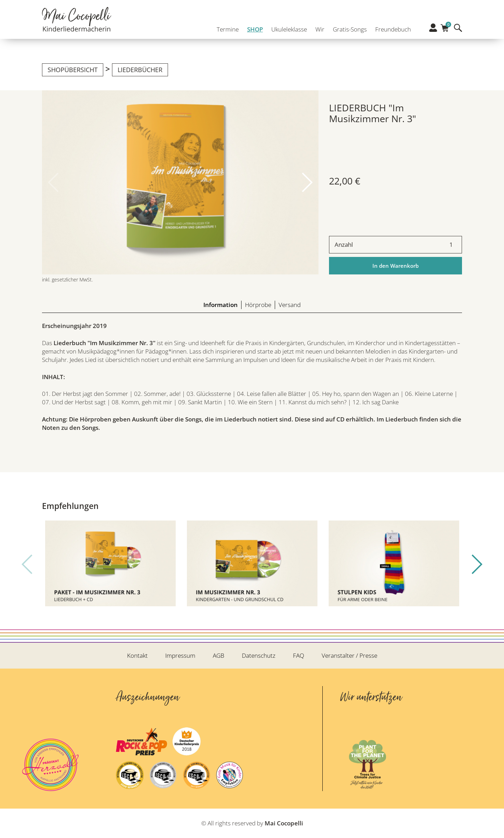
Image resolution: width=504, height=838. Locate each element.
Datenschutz (259, 655)
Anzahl (344, 245)
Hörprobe (258, 305)
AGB (219, 655)
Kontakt (137, 655)
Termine (226, 27)
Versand (290, 305)
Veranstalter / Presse (349, 655)
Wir (318, 27)
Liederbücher (140, 70)
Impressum (180, 655)
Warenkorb (445, 26)
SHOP (253, 27)
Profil (433, 28)
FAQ (299, 655)
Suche (458, 28)
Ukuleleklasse (287, 27)
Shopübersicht (73, 70)
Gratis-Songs (348, 27)
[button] (307, 182)
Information (220, 305)
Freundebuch (391, 27)
